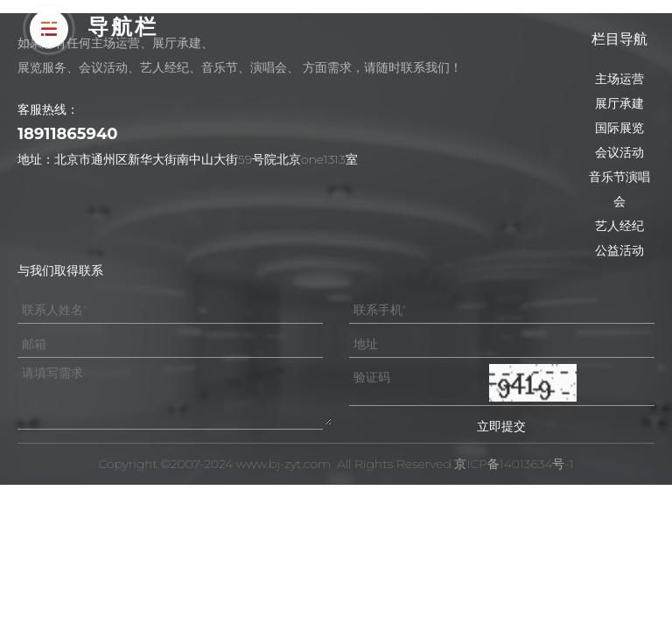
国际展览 (619, 128)
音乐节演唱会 (619, 189)
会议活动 (619, 152)
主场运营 (619, 79)
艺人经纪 (619, 226)
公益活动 (619, 250)
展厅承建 (619, 103)
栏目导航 (619, 39)
